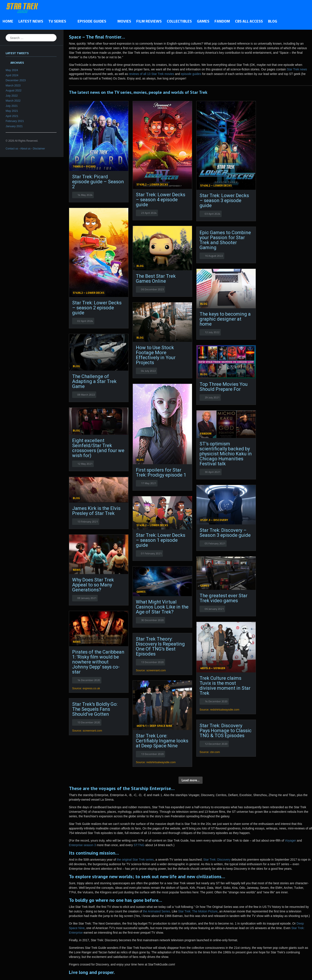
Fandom (222, 21)
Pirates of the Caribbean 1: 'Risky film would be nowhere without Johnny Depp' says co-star (98, 662)
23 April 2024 (149, 213)
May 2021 (12, 111)
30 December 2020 (152, 620)
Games (203, 21)
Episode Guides (93, 21)
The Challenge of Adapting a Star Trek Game (94, 381)
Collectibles (179, 21)
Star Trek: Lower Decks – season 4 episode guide (161, 200)
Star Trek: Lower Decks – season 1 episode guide (161, 540)
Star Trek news (297, 69)
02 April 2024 (85, 321)
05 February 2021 (215, 543)
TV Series (58, 21)
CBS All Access (249, 21)
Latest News (31, 21)
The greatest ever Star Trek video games (223, 598)
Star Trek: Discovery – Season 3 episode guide (225, 533)
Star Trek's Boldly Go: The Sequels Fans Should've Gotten (95, 709)
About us (25, 149)
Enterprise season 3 (82, 845)
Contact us (12, 149)
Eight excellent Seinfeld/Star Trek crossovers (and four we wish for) (98, 448)
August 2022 (14, 90)
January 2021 (14, 126)
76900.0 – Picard (84, 166)
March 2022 (13, 101)
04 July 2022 (148, 371)
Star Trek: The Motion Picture (198, 911)
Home (8, 21)
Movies (124, 21)
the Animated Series (157, 911)
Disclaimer (39, 149)
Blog (273, 21)
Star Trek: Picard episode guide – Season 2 (98, 182)
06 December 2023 (152, 289)
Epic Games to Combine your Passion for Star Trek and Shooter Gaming (225, 240)
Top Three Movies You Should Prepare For (224, 387)
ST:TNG (139, 845)
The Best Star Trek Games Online (156, 279)
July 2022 (12, 96)
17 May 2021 (149, 483)
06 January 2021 (214, 609)
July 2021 (12, 106)
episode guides (191, 74)
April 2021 (12, 116)
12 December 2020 (216, 744)
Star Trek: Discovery (217, 860)
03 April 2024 (213, 214)
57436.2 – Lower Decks (152, 184)
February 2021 (15, 121)
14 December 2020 (89, 680)
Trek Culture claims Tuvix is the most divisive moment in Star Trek (225, 686)
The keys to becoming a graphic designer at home (225, 319)
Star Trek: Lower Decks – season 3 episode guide (224, 200)
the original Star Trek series (135, 860)
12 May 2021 (85, 464)
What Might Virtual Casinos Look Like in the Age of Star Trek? (162, 607)
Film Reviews (149, 21)
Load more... (191, 780)
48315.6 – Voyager (213, 668)
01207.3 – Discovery (214, 520)
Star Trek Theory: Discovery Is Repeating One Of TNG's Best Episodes (160, 646)
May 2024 (12, 70)
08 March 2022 (86, 395)
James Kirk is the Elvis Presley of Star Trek (96, 511)
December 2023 (16, 80)
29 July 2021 (212, 397)
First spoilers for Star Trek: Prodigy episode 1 (161, 472)
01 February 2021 (151, 553)
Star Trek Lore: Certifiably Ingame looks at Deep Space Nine (162, 741)
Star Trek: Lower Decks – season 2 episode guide (97, 308)
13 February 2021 (88, 522)
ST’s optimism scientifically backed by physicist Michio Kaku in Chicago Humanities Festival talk (226, 454)
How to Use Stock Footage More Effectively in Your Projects (156, 355)
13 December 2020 (152, 662)
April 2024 (12, 75)
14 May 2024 (85, 195)
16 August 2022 (214, 256)
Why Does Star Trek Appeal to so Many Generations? (93, 585)
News (77, 570)
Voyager (290, 840)
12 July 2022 (212, 332)
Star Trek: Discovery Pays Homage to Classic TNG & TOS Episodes (226, 731)
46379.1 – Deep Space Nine (154, 726)
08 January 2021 (87, 598)
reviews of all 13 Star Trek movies (151, 74)
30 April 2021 (213, 472)
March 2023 (13, 85)
